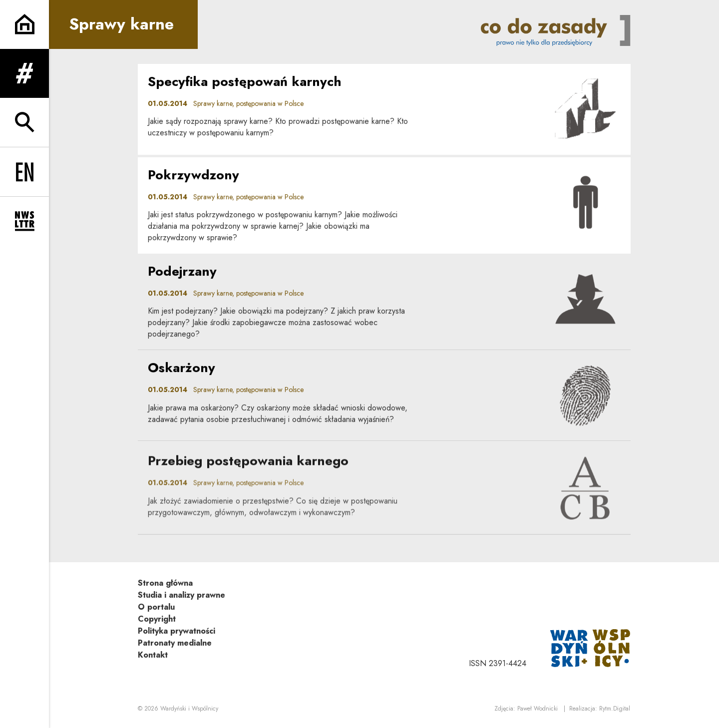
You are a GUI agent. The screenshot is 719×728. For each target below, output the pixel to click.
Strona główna (165, 583)
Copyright (157, 619)
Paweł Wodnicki (538, 709)
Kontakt (153, 655)
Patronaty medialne (175, 643)
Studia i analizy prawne (181, 595)
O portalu (156, 607)
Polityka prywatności (177, 631)
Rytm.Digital (615, 709)
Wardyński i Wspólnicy (189, 709)
